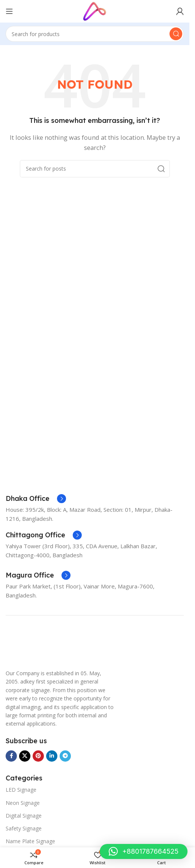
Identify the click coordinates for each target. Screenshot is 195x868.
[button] (144, 851)
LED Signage (21, 790)
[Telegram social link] (65, 756)
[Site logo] (94, 11)
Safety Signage (24, 828)
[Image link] (24, 646)
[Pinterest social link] (38, 756)
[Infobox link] (36, 499)
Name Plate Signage (30, 841)
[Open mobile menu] (9, 11)
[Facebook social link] (11, 756)
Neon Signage (23, 803)
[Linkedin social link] (52, 756)
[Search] (95, 34)
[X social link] (25, 756)
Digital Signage (24, 816)
